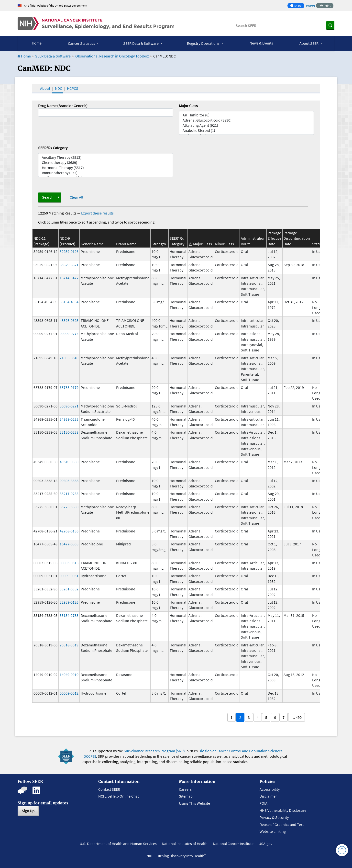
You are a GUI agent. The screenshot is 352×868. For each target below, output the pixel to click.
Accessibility (270, 789)
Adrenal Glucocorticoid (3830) (246, 120)
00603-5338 (69, 481)
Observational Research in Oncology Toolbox (112, 56)
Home (37, 43)
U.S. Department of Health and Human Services (118, 844)
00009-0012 (69, 693)
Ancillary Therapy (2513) (106, 157)
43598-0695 (69, 320)
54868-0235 (69, 419)
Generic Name (92, 244)
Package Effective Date (275, 238)
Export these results (97, 213)
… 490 (297, 717)
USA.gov (265, 844)
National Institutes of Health (185, 844)
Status (317, 244)
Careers (185, 789)
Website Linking (273, 831)
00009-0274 (69, 334)
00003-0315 (69, 563)
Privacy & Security (274, 817)
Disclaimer (268, 796)
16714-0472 (69, 278)
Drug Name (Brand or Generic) (63, 106)
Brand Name (126, 244)
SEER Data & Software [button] (141, 43)
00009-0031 (69, 576)
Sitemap (186, 796)
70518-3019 (69, 645)
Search (48, 197)
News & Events (261, 43)
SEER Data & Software (53, 56)
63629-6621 (69, 265)
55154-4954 (69, 302)
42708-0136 (69, 531)
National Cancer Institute (233, 844)
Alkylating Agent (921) (246, 125)
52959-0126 (69, 251)
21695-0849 (69, 358)
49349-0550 (69, 462)
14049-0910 (69, 675)
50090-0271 (69, 406)
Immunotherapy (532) (106, 173)
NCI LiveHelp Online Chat (119, 796)
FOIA (264, 803)
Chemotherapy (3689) (106, 163)
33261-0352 (69, 589)
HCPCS (73, 88)
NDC (59, 88)
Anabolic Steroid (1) (246, 130)
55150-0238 (69, 432)
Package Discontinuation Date (297, 238)
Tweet (310, 6)
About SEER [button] (309, 43)
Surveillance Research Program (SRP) (154, 751)
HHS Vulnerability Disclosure (283, 810)
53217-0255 (69, 494)
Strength (159, 244)
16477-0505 (69, 544)
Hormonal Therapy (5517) (106, 168)
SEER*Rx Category (53, 148)
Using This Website (194, 803)
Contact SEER (109, 789)
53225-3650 (69, 507)
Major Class (188, 106)
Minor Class (224, 244)
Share (297, 6)
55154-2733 (69, 615)
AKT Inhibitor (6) (246, 115)
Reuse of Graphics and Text (282, 824)
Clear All (76, 197)
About (45, 88)
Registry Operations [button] (204, 43)
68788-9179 (69, 387)
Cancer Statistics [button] (82, 43)
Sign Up (28, 811)
